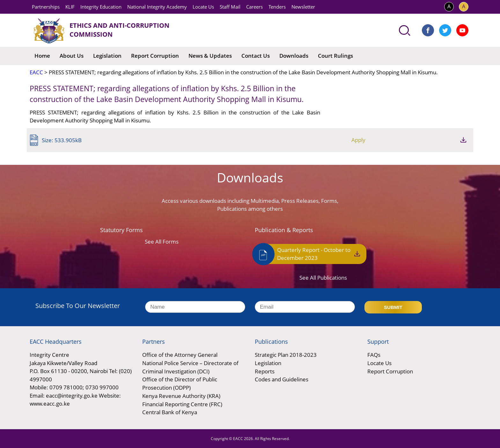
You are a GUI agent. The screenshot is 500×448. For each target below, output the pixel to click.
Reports (265, 371)
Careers (254, 7)
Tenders (277, 7)
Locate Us (203, 7)
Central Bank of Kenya (170, 412)
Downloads (294, 56)
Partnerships (46, 7)
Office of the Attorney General (180, 355)
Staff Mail (230, 7)
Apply (429, 140)
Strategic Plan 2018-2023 (286, 355)
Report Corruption (155, 56)
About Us (72, 56)
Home (42, 56)
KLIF (70, 7)
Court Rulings (335, 56)
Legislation (107, 56)
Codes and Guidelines (282, 380)
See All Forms (162, 242)
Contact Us (256, 56)
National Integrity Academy (157, 7)
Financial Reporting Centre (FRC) (182, 404)
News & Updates (210, 56)
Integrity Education (101, 7)
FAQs (374, 355)
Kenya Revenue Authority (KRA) (181, 396)
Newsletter (303, 7)
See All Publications (323, 278)
